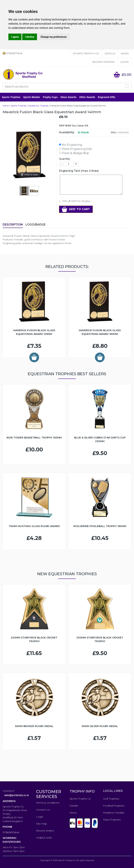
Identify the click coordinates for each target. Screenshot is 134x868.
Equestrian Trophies (38, 106)
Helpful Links (44, 838)
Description (13, 225)
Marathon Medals (114, 813)
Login (124, 62)
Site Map (42, 824)
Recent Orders (103, 62)
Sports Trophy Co (86, 53)
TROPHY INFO (82, 791)
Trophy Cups (51, 97)
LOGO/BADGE (36, 225)
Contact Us (43, 810)
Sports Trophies (12, 97)
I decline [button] (30, 37)
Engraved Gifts (107, 97)
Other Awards (88, 97)
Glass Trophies (112, 820)
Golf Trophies (111, 799)
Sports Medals (32, 97)
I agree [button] (15, 37)
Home (6, 106)
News (125, 53)
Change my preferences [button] (53, 37)
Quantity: (65, 159)
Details (110, 53)
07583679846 (11, 832)
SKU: (114, 132)
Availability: (67, 132)
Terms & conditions (48, 803)
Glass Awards (69, 97)
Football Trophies (114, 806)
